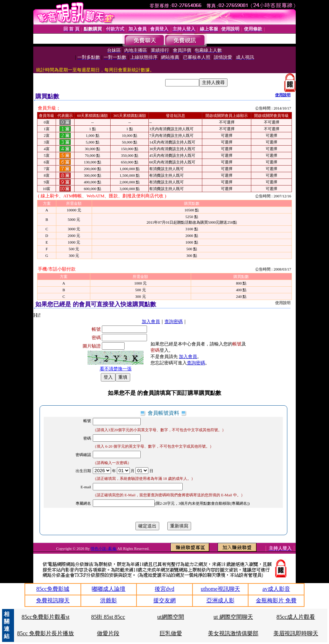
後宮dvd (164, 589)
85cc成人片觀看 (296, 617)
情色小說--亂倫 (104, 548)
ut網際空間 (170, 617)
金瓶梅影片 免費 (276, 600)
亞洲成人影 (220, 600)
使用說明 (283, 95)
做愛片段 (108, 633)
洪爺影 (108, 600)
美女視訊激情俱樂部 (233, 633)
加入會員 (151, 321)
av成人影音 (276, 589)
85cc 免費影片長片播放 (45, 633)
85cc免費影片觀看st (46, 617)
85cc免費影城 (53, 589)
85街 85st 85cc (108, 617)
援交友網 (164, 600)
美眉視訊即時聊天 (296, 633)
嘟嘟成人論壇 (108, 589)
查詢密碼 (174, 321)
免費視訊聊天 (53, 600)
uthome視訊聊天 (220, 589)
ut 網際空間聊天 (233, 617)
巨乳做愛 (171, 633)
